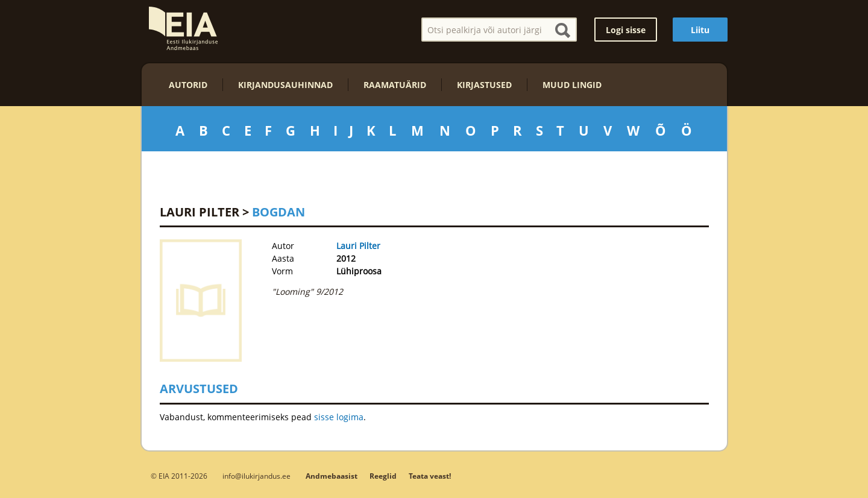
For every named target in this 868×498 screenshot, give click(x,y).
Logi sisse (626, 30)
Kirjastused (484, 85)
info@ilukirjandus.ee (256, 476)
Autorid (188, 85)
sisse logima (339, 417)
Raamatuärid (395, 85)
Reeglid (383, 476)
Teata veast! (430, 476)
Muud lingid (572, 85)
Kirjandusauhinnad (285, 85)
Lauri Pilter (200, 212)
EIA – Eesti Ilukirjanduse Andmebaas (183, 28)
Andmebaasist (332, 476)
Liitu (700, 30)
